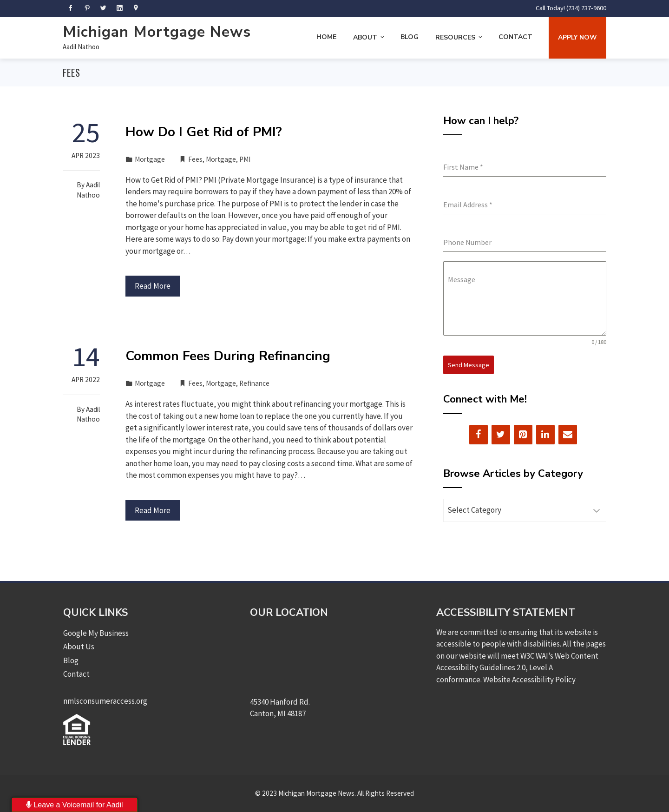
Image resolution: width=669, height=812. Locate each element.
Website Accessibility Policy (529, 680)
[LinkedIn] (545, 434)
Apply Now (577, 37)
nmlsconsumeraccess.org (105, 701)
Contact (515, 37)
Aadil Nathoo (81, 47)
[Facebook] (479, 434)
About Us (79, 647)
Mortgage (150, 159)
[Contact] (568, 434)
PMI (245, 159)
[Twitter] (501, 434)
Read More (153, 286)
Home (326, 37)
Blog (410, 37)
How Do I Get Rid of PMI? (204, 132)
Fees (195, 159)
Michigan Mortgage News (157, 32)
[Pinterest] (523, 434)
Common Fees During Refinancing (228, 356)
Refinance (254, 383)
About (369, 37)
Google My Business (96, 633)
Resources (459, 37)
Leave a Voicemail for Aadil (75, 805)
